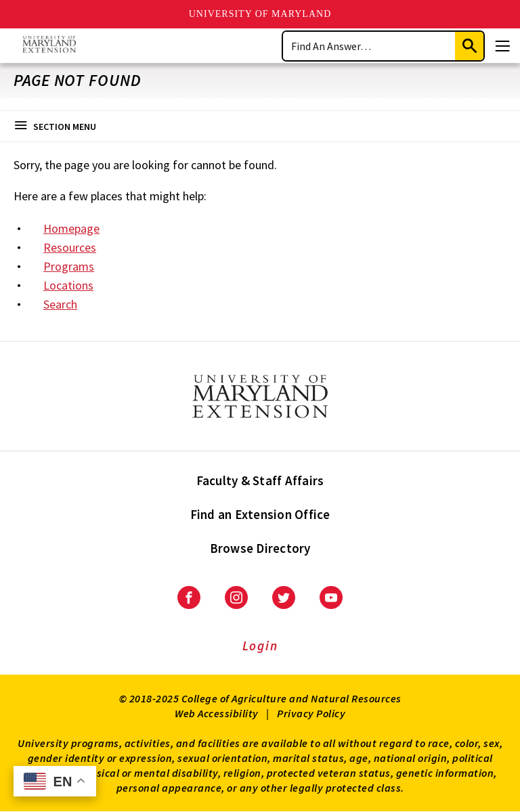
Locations (68, 285)
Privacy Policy (311, 713)
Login (260, 646)
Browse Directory (260, 548)
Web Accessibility (217, 713)
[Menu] (502, 46)
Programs (69, 266)
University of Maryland (260, 14)
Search (60, 304)
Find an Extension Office (260, 514)
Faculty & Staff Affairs (260, 480)
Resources (70, 247)
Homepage (71, 228)
